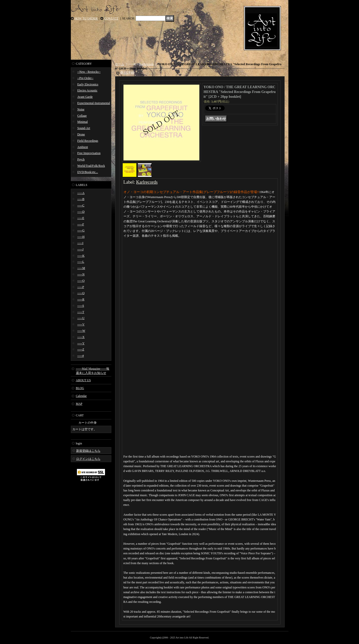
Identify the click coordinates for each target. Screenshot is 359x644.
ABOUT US (83, 380)
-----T (81, 312)
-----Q (81, 293)
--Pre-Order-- (86, 78)
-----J (81, 249)
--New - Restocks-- (89, 72)
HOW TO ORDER (86, 18)
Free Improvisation (89, 153)
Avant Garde (85, 97)
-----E (81, 218)
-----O (81, 281)
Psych (81, 159)
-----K (81, 256)
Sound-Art (84, 128)
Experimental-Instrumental (94, 103)
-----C (81, 205)
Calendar (81, 396)
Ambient (83, 147)
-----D (81, 212)
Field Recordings (88, 141)
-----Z (81, 349)
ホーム (120, 64)
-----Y (81, 343)
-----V (81, 324)
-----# (81, 356)
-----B (81, 199)
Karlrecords (146, 64)
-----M (81, 268)
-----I (80, 243)
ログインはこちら (88, 459)
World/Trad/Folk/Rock (91, 166)
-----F (81, 224)
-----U (81, 318)
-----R (81, 299)
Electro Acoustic (88, 90)
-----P (81, 287)
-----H (81, 237)
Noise (81, 109)
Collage (82, 116)
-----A (81, 193)
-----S (81, 306)
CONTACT (111, 18)
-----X (81, 337)
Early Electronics (88, 84)
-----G (81, 230)
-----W (81, 331)
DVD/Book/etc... (88, 172)
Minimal (83, 122)
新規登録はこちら (88, 451)
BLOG (80, 388)
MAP (79, 404)
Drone (81, 134)
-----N (81, 274)
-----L (81, 262)
